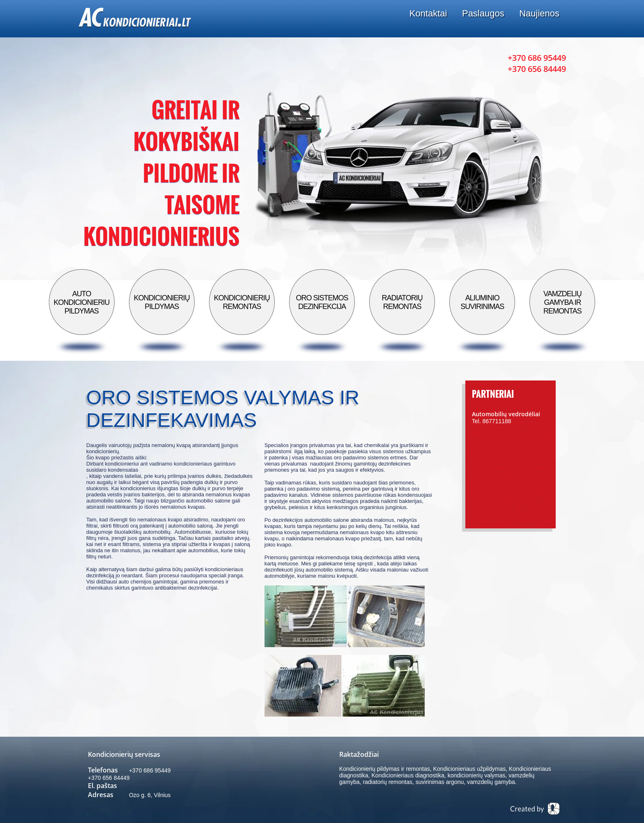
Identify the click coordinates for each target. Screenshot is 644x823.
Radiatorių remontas (402, 302)
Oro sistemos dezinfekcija (322, 302)
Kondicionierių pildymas (162, 302)
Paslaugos (483, 13)
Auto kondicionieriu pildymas (82, 302)
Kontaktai (428, 13)
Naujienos (539, 13)
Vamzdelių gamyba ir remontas (562, 302)
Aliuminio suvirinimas (482, 302)
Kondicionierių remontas (242, 302)
